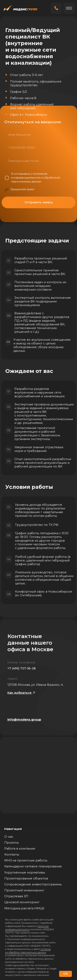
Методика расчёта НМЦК (24, 908)
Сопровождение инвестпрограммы (33, 884)
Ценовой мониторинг (22, 902)
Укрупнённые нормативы (25, 872)
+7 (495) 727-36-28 (22, 668)
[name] (38, 135)
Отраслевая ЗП (16, 896)
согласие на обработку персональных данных (28, 951)
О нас (9, 837)
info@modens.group (24, 720)
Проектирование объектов (26, 878)
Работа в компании (20, 849)
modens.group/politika (17, 965)
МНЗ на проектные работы (26, 860)
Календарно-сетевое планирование (33, 866)
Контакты (12, 854)
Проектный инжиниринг (24, 890)
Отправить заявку (39, 202)
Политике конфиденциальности (27, 928)
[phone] (38, 148)
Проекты (11, 843)
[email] (38, 161)
